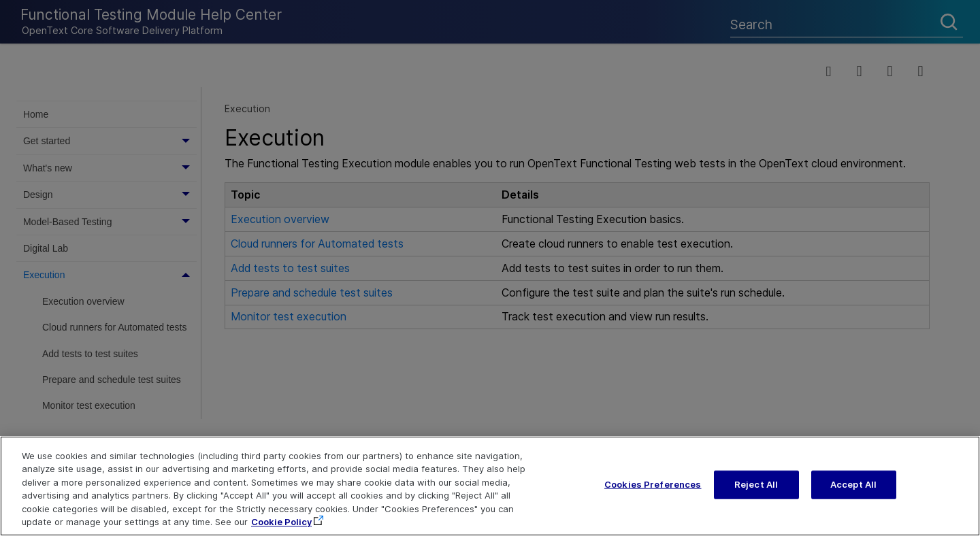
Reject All (756, 484)
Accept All (853, 484)
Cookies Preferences (653, 484)
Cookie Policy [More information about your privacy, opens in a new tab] (281, 522)
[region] (490, 486)
